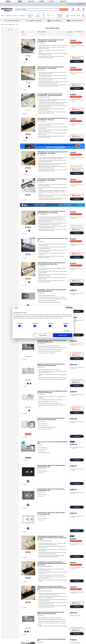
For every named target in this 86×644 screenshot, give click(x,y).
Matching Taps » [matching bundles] (77, 58)
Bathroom (73, 16)
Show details (67, 331)
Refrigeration (9, 16)
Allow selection (43, 335)
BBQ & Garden (68, 16)
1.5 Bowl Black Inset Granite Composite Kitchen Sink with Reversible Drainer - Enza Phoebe (52, 153)
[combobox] (41, 9)
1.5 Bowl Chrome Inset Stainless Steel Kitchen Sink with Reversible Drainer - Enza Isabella (52, 180)
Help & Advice (83, 16)
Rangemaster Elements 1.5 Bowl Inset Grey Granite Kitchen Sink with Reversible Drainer (51, 613)
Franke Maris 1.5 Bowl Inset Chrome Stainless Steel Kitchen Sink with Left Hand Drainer (51, 419)
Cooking (3, 16)
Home (2, 25)
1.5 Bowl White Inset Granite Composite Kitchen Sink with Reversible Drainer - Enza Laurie (51, 263)
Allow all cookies (63, 335)
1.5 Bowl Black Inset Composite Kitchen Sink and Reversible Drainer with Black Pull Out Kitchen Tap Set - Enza (52, 588)
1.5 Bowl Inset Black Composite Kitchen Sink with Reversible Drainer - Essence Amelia (50, 41)
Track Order (79, 9)
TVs (53, 16)
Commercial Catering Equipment (60, 16)
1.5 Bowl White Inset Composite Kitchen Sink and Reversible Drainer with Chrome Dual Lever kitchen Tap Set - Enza (52, 538)
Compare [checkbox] (25, 62)
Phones (48, 16)
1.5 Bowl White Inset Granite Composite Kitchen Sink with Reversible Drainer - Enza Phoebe (51, 212)
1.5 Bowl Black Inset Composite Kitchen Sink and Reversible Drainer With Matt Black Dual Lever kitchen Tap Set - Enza (52, 563)
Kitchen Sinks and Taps (10, 25)
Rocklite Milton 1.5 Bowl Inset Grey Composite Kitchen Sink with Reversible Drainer (52, 291)
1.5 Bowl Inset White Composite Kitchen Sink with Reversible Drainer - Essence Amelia (50, 68)
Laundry (16, 16)
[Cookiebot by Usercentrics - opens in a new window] (67, 308)
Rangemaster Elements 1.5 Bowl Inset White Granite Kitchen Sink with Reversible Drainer (51, 365)
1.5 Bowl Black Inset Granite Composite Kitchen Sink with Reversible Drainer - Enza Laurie (52, 119)
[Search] (64, 9)
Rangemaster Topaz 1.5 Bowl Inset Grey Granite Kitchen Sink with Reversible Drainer (52, 341)
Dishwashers (22, 16)
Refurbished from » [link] (77, 166)
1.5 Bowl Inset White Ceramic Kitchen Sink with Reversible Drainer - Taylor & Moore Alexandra (50, 95)
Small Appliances (38, 16)
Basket (83, 9)
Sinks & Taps (44, 16)
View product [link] (77, 61)
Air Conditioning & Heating (30, 16)
